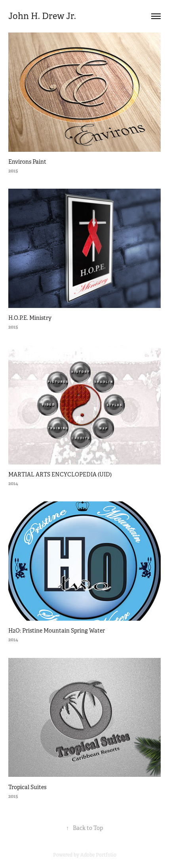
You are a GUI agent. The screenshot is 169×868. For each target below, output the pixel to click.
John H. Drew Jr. (43, 16)
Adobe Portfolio (98, 855)
